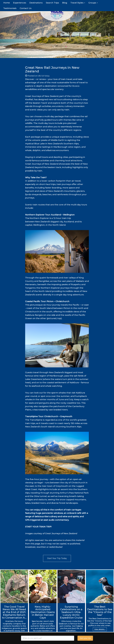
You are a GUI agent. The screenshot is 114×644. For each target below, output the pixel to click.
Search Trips (52, 3)
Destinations (36, 3)
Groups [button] (93, 3)
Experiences (20, 3)
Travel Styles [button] (78, 3)
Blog (65, 3)
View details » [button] (100, 629)
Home (7, 3)
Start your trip (85, 638)
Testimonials (10, 8)
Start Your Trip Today (57, 558)
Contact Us (26, 8)
